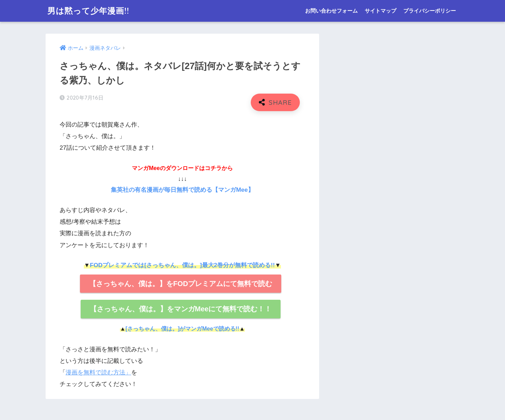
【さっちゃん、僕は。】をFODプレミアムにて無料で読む (181, 284)
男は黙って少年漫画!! (88, 11)
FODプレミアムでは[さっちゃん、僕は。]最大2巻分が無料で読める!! (182, 265)
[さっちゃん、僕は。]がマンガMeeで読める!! (182, 329)
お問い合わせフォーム (331, 11)
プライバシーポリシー (430, 11)
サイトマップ (381, 11)
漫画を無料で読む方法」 (98, 372)
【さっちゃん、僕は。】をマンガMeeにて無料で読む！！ (181, 309)
